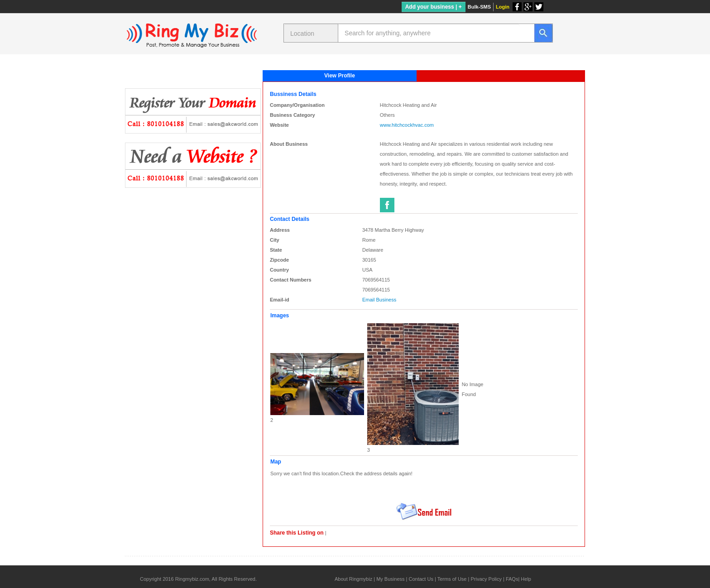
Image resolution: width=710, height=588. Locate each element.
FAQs (512, 579)
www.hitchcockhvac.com (407, 125)
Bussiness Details (293, 94)
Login (503, 7)
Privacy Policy (486, 579)
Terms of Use (452, 579)
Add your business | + (434, 7)
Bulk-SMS (479, 7)
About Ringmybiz (353, 579)
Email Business (379, 300)
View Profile (340, 76)
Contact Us (421, 579)
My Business (390, 579)
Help (526, 579)
